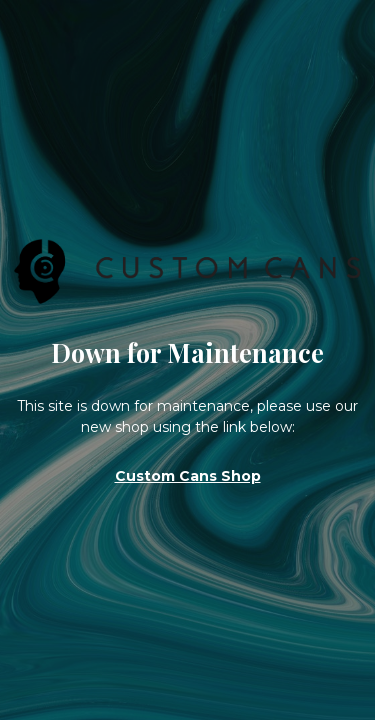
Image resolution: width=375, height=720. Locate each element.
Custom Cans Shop (188, 476)
